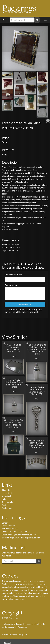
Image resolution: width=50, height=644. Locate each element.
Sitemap (7, 643)
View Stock (7, 496)
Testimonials (7, 502)
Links (4, 499)
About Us (6, 490)
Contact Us (7, 505)
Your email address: (13, 275)
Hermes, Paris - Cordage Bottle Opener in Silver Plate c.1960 (36, 391)
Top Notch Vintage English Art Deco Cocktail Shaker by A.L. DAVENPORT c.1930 (36, 349)
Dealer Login (7, 508)
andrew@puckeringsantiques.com (22, 535)
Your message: (11, 285)
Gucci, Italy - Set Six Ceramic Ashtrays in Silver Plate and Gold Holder (14, 423)
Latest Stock (7, 493)
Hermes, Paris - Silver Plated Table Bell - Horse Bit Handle (13, 383)
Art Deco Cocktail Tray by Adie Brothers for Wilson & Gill (14, 348)
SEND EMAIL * (25, 305)
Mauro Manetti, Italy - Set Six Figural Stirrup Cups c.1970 (36, 444)
